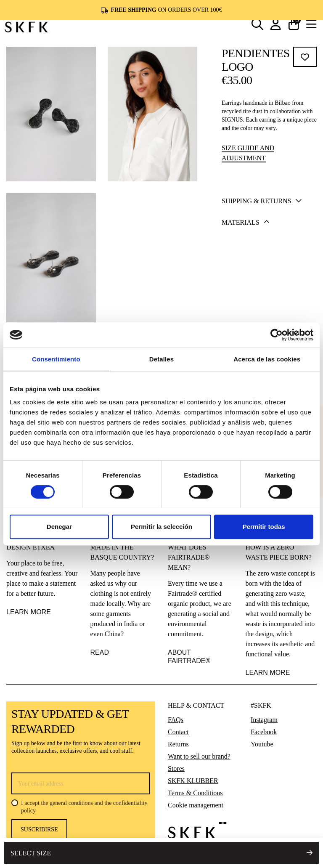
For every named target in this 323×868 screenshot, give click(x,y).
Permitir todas (264, 527)
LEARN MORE (29, 612)
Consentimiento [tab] (56, 359)
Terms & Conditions (195, 793)
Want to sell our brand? (199, 756)
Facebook (264, 732)
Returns (178, 744)
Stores (176, 768)
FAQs (176, 720)
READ (100, 652)
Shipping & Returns (262, 201)
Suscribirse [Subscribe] (39, 830)
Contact (178, 732)
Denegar (59, 527)
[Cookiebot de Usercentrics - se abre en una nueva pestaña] (277, 335)
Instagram (264, 720)
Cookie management (196, 805)
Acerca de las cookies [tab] (267, 359)
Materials (246, 223)
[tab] (266, 201)
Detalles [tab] (161, 359)
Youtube (262, 744)
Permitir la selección (161, 527)
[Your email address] (81, 783)
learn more (268, 673)
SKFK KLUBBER (193, 781)
